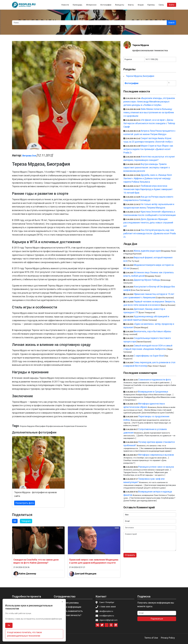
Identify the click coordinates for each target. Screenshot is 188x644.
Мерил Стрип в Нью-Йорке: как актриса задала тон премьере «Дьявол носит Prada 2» (148, 149)
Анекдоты (120, 5)
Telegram (26, 521)
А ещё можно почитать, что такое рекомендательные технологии (25, 634)
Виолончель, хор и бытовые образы (152, 331)
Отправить (130, 555)
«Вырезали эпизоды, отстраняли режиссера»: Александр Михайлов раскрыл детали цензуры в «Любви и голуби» (149, 102)
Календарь (77, 5)
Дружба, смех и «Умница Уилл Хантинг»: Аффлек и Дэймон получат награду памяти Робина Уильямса (148, 178)
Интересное (91, 5)
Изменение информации (68, 607)
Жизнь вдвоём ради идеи (147, 251)
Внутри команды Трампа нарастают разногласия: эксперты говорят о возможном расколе (147, 167)
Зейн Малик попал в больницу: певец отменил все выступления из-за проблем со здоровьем (149, 112)
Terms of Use (151, 638)
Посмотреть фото (25, 503)
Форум (141, 5)
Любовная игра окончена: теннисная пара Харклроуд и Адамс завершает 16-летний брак (148, 189)
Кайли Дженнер (27, 573)
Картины (151, 5)
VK (15, 521)
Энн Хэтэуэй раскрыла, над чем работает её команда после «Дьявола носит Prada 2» (150, 233)
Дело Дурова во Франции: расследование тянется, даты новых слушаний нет (148, 223)
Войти (172, 5)
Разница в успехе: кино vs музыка (156, 467)
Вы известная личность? (68, 615)
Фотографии (106, 5)
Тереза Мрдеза (141, 45)
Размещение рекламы (67, 603)
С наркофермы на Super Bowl (149, 356)
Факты (131, 5)
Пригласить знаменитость (69, 611)
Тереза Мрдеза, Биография (140, 76)
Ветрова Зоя (29, 156)
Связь (161, 5)
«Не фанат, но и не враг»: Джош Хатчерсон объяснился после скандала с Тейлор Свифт (149, 123)
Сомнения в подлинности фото (155, 380)
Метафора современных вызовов (156, 455)
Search (171, 23)
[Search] (89, 23)
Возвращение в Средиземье (153, 392)
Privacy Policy (168, 638)
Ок (9, 625)
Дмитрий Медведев (85, 573)
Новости (65, 5)
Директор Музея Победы (147, 280)
